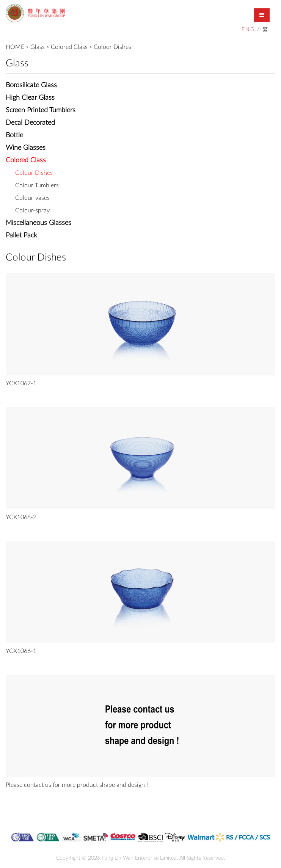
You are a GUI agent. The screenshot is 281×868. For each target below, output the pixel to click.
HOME (15, 47)
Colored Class (69, 47)
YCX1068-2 (21, 517)
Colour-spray (32, 210)
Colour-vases (32, 198)
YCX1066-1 (21, 651)
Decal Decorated (30, 123)
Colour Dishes (112, 47)
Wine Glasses (26, 148)
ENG (248, 30)
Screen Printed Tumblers (41, 110)
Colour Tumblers (37, 185)
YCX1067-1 (21, 383)
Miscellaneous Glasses (38, 223)
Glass (38, 47)
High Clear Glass (30, 98)
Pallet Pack (21, 235)
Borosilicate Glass (31, 85)
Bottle (14, 135)
